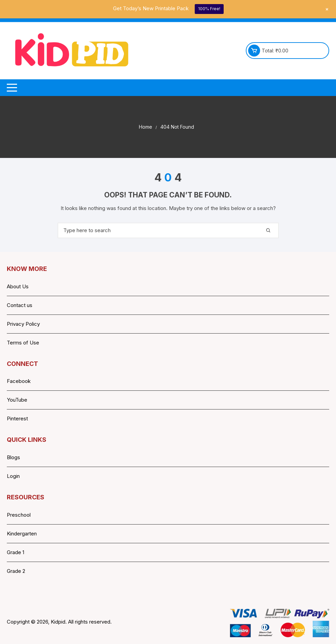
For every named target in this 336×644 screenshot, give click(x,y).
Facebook (19, 381)
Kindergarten (22, 534)
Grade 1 (15, 552)
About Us (18, 286)
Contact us (20, 305)
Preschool (19, 515)
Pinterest (17, 418)
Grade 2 (16, 571)
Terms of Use (23, 343)
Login (13, 476)
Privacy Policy (23, 324)
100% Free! (209, 9)
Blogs (13, 457)
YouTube (17, 400)
